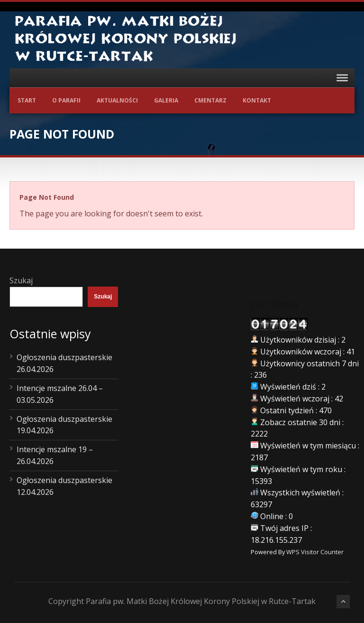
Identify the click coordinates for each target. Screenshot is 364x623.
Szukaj (21, 280)
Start (27, 100)
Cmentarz (210, 100)
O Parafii (66, 100)
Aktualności (117, 100)
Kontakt (257, 100)
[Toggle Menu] (342, 78)
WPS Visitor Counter (315, 552)
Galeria (166, 100)
